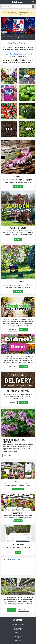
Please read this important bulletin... (20, 14)
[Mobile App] (18, 471)
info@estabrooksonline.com (18, 624)
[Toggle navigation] (33, 2)
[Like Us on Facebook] (18, 534)
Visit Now (18, 552)
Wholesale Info (24, 610)
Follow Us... (18, 560)
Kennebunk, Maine (16, 54)
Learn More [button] (7, 455)
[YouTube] (19, 622)
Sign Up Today (18, 521)
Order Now (18, 186)
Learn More (18, 291)
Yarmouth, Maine (10, 52)
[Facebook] (17, 622)
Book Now (18, 240)
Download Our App (18, 489)
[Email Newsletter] (18, 502)
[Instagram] (18, 622)
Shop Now (23, 330)
